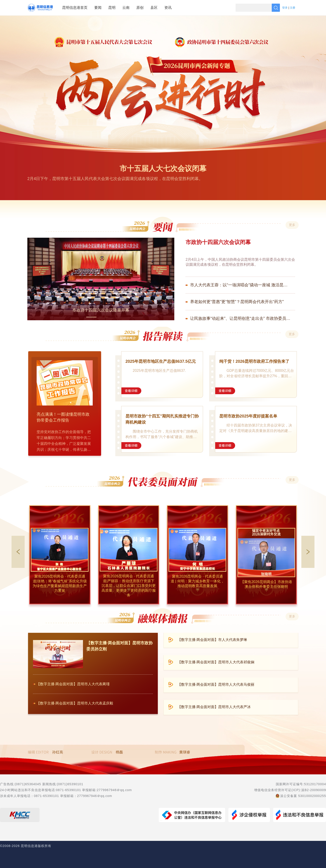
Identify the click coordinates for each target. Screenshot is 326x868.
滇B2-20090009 (314, 790)
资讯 (168, 8)
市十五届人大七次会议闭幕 (163, 168)
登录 (285, 8)
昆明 (112, 8)
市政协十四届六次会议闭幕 (218, 242)
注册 (293, 8)
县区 (154, 8)
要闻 (98, 8)
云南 (126, 8)
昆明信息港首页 (75, 8)
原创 (140, 8)
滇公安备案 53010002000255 (303, 796)
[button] (308, 552)
